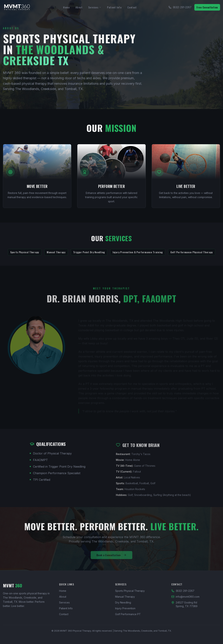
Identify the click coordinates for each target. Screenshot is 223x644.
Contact (132, 7)
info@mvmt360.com (185, 597)
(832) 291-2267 (180, 7)
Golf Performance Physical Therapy (192, 255)
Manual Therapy (56, 255)
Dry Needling (123, 602)
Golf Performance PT (128, 614)
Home (66, 7)
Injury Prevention (125, 608)
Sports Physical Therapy (25, 255)
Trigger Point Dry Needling (89, 255)
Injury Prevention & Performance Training (138, 255)
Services (95, 7)
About (79, 7)
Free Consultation (207, 7)
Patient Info (114, 7)
